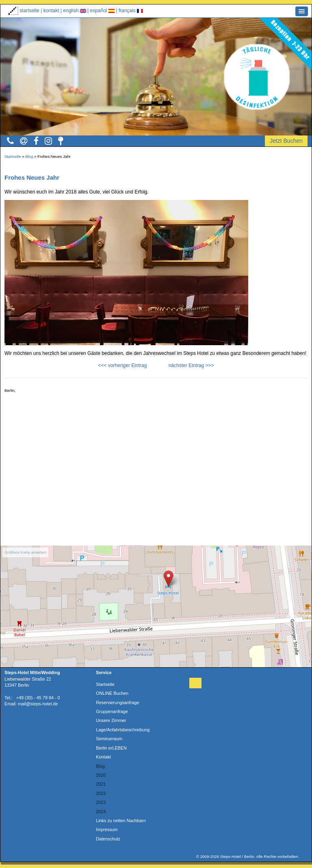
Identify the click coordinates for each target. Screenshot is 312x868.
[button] (302, 11)
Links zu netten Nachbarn (121, 821)
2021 (101, 784)
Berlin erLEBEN (111, 748)
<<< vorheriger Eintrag (123, 365)
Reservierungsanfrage (117, 703)
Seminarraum (109, 739)
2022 (101, 793)
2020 (101, 775)
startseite (24, 11)
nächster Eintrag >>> (191, 365)
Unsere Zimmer (111, 720)
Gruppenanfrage (112, 711)
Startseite (13, 156)
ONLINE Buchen (112, 693)
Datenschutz (108, 839)
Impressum (107, 829)
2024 (101, 812)
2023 (101, 802)
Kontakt (103, 757)
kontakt (52, 11)
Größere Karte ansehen (25, 552)
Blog (29, 156)
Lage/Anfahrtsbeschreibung (123, 730)
